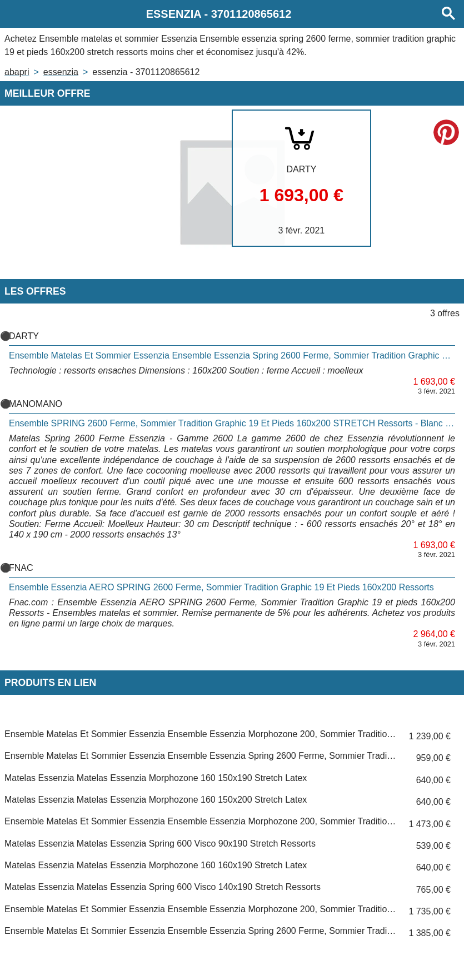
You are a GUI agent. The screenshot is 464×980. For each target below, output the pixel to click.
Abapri (17, 72)
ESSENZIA (61, 72)
